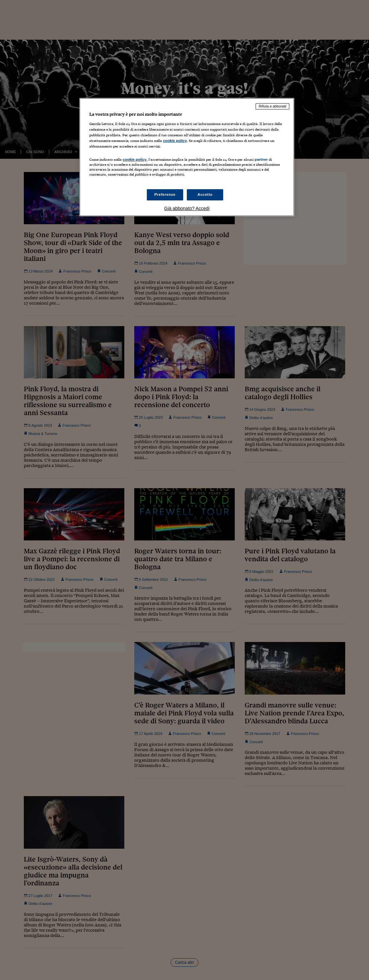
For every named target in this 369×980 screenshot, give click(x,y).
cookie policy (175, 141)
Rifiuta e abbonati (272, 106)
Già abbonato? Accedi (187, 208)
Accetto (205, 194)
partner (261, 159)
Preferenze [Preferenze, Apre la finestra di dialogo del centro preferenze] (165, 194)
